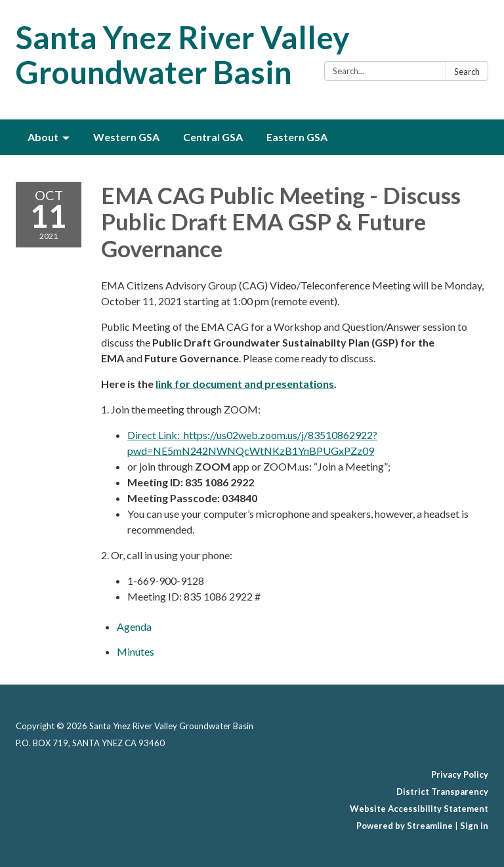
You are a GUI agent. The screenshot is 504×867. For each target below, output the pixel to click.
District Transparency (442, 792)
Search (467, 72)
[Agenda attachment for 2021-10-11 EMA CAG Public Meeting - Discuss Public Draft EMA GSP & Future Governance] (134, 626)
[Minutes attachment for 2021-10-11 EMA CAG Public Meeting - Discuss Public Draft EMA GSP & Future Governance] (136, 651)
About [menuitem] (43, 137)
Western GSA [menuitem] (126, 137)
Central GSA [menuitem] (213, 137)
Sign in (474, 826)
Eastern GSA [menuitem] (297, 137)
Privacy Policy (460, 774)
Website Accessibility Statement (419, 809)
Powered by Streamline (405, 826)
